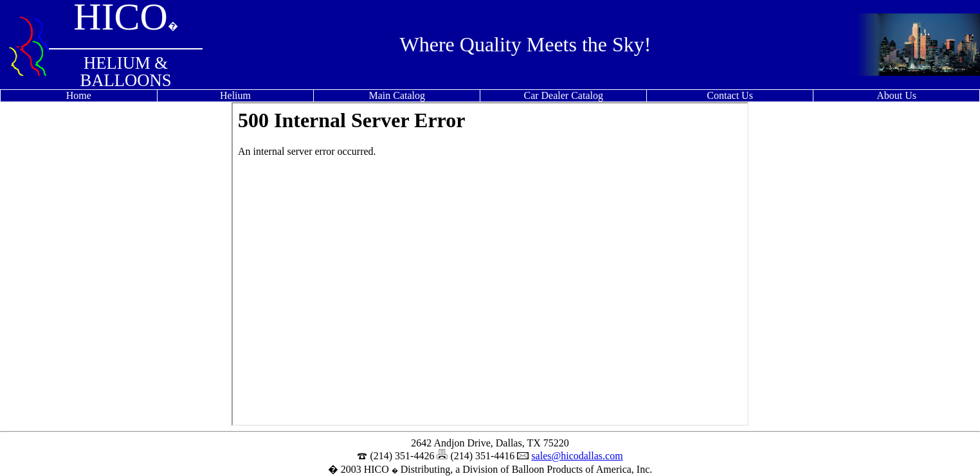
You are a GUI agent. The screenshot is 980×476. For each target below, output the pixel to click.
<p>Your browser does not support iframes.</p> (490, 264)
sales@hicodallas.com (577, 456)
